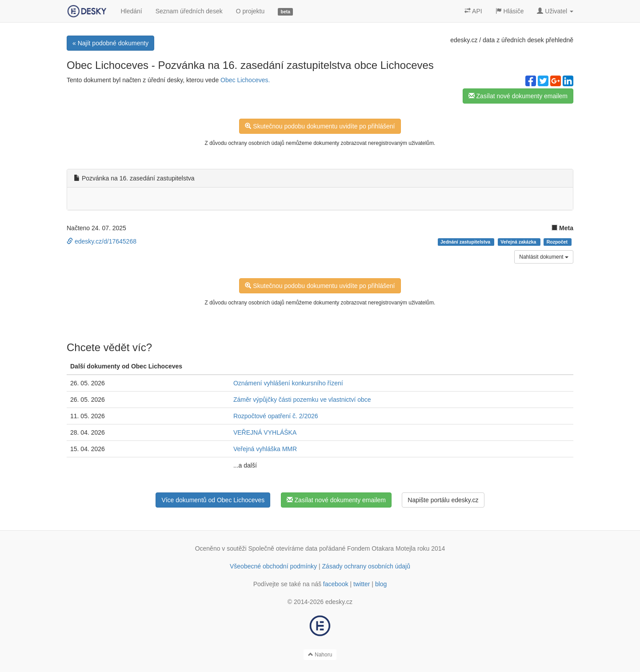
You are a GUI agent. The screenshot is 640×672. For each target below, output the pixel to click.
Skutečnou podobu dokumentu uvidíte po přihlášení (320, 126)
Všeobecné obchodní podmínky (273, 566)
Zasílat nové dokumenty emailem (518, 96)
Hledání (131, 11)
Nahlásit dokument (544, 257)
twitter (362, 584)
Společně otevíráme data (283, 548)
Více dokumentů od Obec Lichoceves (213, 500)
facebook (336, 584)
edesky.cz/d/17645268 (102, 241)
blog (381, 584)
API (473, 11)
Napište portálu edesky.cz (443, 500)
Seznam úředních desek (189, 11)
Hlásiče (510, 11)
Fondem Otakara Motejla (381, 548)
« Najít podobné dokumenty (110, 43)
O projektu (250, 11)
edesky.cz (464, 40)
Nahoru (320, 655)
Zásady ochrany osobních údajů (366, 566)
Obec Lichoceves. (245, 80)
